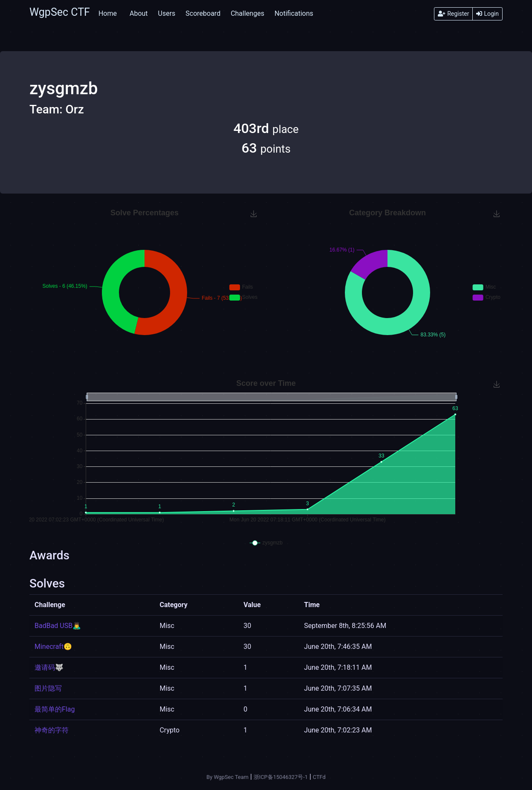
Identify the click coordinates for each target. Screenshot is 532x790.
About (139, 13)
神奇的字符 (52, 730)
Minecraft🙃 (53, 647)
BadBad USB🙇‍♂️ (58, 626)
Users (167, 13)
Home (108, 13)
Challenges (247, 13)
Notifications (294, 13)
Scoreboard (203, 13)
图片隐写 (48, 688)
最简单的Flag (55, 709)
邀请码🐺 (49, 667)
